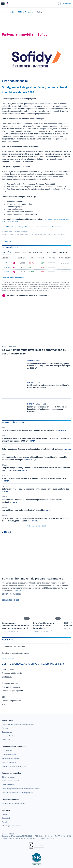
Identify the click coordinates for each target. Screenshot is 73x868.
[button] (3, 3)
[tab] (7, 253)
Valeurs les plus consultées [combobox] (15, 646)
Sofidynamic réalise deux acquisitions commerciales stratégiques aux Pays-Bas (35, 489)
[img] (70, 263)
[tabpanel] (36, 265)
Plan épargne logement (11, 687)
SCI (3, 697)
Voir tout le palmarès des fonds (13, 278)
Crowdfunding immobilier (12, 701)
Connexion (67, 4)
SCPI (4, 705)
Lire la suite (20, 590)
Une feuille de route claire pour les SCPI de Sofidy (23, 510)
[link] (18, 724)
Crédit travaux (7, 677)
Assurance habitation (10, 683)
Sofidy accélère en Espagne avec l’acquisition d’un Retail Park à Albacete (33, 449)
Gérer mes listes (8, 658)
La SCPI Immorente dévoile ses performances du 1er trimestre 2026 (30, 430)
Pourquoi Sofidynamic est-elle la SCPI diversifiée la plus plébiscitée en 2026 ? (35, 478)
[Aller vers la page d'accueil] (7, 4)
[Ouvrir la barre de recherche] (59, 4)
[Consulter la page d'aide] (61, 4)
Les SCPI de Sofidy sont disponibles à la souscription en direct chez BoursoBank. (32, 227)
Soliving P (9, 267)
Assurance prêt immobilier (12, 673)
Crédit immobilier (9, 669)
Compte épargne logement (12, 691)
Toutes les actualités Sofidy (36, 526)
